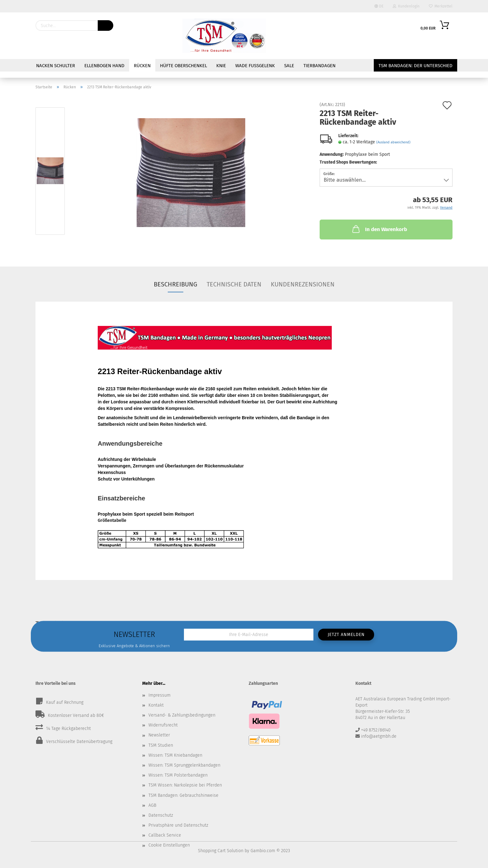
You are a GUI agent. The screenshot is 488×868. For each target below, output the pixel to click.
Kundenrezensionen (303, 284)
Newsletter (159, 735)
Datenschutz (161, 815)
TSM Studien (161, 745)
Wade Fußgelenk (255, 66)
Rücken (142, 66)
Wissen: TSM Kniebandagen (175, 755)
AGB (152, 805)
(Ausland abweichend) (393, 142)
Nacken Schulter (56, 66)
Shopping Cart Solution (221, 851)
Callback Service (165, 835)
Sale (289, 66)
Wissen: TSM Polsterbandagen (178, 775)
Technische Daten (234, 284)
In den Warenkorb (379, 229)
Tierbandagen (319, 66)
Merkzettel (441, 6)
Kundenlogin (406, 6)
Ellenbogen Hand (104, 66)
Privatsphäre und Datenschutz (178, 825)
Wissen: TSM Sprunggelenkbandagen (184, 765)
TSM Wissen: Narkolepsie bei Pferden (185, 785)
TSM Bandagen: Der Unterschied (415, 66)
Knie (221, 66)
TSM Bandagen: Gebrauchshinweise (183, 795)
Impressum (160, 695)
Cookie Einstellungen (169, 845)
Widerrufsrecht (163, 725)
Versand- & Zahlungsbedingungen (182, 715)
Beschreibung (176, 284)
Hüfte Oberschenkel (183, 66)
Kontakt (156, 705)
